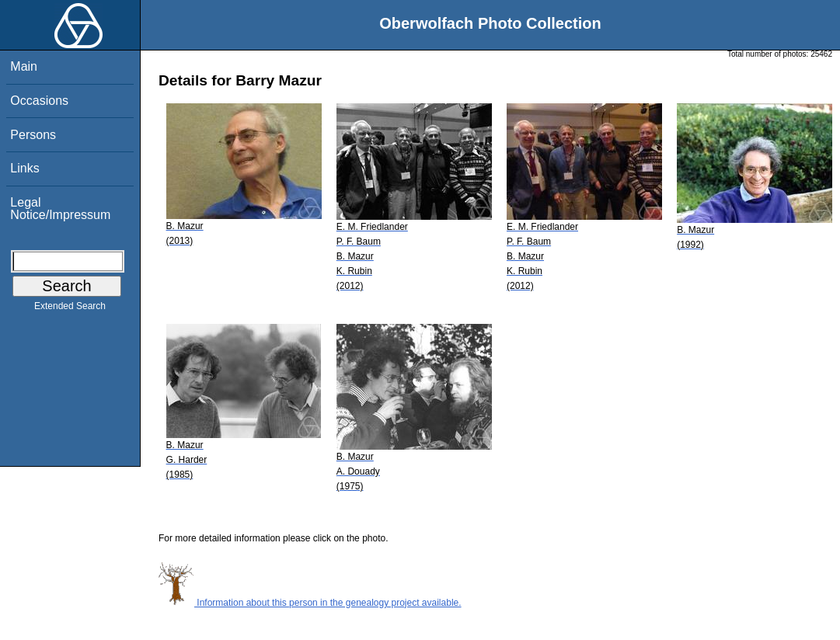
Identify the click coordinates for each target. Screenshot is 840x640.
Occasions (39, 101)
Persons (33, 135)
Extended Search (70, 309)
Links (24, 168)
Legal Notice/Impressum (60, 209)
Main (24, 66)
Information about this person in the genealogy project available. (310, 603)
